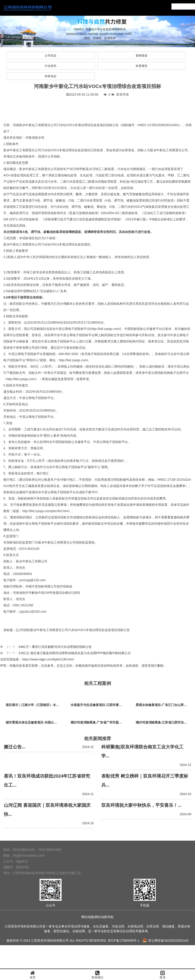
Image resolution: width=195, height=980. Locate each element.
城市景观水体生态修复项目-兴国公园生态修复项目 (34, 722)
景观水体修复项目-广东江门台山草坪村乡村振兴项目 (164, 705)
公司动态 (51, 56)
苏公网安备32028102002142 (166, 941)
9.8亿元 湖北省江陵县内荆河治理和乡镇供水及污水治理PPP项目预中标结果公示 (75, 653)
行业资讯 (51, 66)
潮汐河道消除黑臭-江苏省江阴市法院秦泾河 (164, 722)
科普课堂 (142, 66)
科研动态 (51, 76)
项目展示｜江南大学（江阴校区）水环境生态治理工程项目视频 (34, 705)
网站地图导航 (104, 917)
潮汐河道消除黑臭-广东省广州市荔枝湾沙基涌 (99, 722)
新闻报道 (142, 56)
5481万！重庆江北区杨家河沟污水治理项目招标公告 (55, 647)
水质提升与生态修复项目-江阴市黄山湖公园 (99, 705)
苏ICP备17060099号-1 (124, 941)
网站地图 (88, 917)
